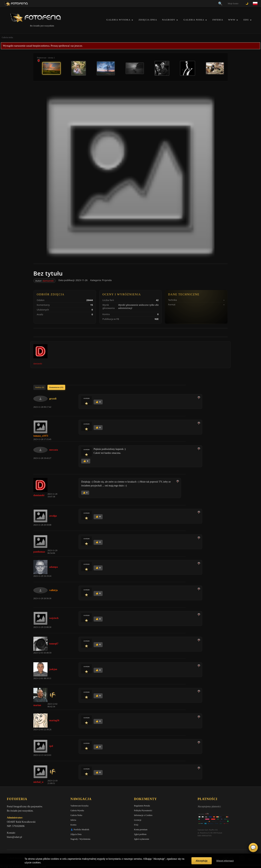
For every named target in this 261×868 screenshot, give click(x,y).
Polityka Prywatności (143, 810)
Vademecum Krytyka (79, 806)
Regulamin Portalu (142, 806)
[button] (132, 20)
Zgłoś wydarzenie (142, 839)
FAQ (136, 825)
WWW (232, 20)
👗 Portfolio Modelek (80, 830)
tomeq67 (54, 644)
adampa (54, 567)
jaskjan (53, 669)
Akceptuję (202, 861)
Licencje (138, 820)
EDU (246, 20)
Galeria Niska (194, 20)
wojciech (54, 618)
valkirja (53, 590)
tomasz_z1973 (41, 436)
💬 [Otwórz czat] (253, 848)
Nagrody (169, 20)
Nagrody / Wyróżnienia (80, 839)
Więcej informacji (225, 861)
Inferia (218, 20)
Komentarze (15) (56, 387)
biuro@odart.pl (14, 837)
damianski (48, 281)
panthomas (39, 552)
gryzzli (53, 399)
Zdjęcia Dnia (148, 20)
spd (51, 746)
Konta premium (141, 830)
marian (37, 705)
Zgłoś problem (140, 834)
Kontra (73, 825)
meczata (54, 450)
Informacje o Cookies (143, 815)
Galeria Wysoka (118, 20)
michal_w (38, 782)
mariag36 (54, 720)
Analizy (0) (40, 387)
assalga (53, 516)
